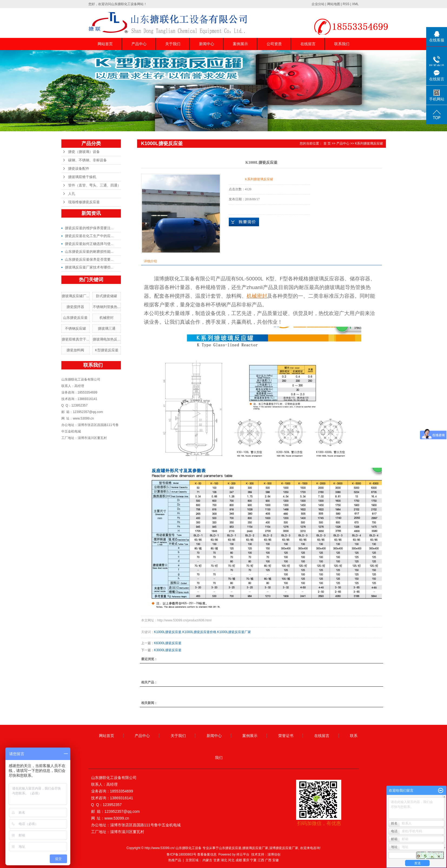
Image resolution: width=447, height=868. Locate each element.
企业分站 (318, 4)
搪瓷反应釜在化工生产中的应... (89, 236)
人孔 (72, 194)
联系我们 (342, 44)
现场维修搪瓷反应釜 (84, 202)
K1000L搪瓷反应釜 (168, 632)
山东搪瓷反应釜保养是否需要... (89, 259)
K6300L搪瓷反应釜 (168, 643)
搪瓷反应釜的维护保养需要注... (89, 228)
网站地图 (334, 4)
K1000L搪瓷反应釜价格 (199, 632)
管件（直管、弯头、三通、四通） (95, 185)
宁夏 (253, 860)
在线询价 (244, 222)
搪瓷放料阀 (75, 350)
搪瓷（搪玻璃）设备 (84, 152)
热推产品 (175, 860)
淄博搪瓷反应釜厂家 (284, 848)
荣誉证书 (286, 736)
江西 (261, 860)
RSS (346, 4)
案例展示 (240, 44)
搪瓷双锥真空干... (75, 339)
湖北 (224, 860)
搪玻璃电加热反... (107, 339)
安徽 (276, 860)
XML (355, 4)
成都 (239, 860)
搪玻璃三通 (107, 328)
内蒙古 (207, 860)
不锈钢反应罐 (75, 328)
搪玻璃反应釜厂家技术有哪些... (89, 267)
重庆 (246, 860)
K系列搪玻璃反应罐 (369, 143)
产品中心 (139, 44)
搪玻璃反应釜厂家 (255, 848)
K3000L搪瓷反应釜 (168, 650)
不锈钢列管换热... (107, 307)
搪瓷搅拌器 (75, 307)
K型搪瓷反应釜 (107, 350)
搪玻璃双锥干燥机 (82, 177)
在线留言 (308, 44)
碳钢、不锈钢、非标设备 (87, 160)
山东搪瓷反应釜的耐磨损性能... (89, 252)
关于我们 (173, 44)
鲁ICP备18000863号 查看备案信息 (192, 854)
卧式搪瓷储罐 (107, 296)
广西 (268, 860)
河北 (231, 860)
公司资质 (274, 44)
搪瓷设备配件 (79, 168)
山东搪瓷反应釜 (75, 318)
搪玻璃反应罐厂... (75, 296)
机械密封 (107, 318)
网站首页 (105, 44)
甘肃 (217, 860)
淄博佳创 (274, 854)
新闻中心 (207, 44)
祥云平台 (243, 854)
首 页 (327, 143)
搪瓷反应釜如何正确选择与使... (89, 244)
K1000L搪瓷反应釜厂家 (234, 632)
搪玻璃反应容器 (327, 279)
